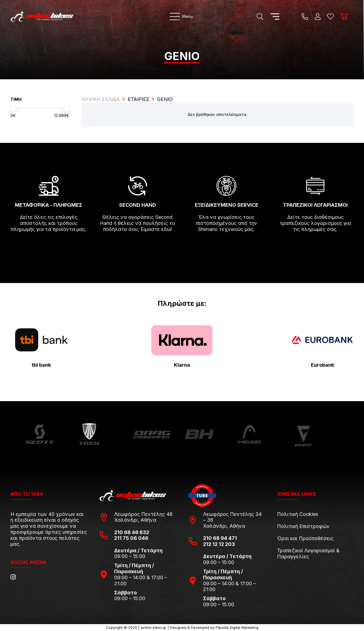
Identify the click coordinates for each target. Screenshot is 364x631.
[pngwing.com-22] (182, 340)
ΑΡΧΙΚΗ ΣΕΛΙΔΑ (101, 99)
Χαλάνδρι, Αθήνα (135, 520)
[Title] (305, 17)
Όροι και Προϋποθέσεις (305, 538)
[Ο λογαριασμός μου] (318, 17)
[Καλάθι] (344, 17)
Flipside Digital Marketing (237, 627)
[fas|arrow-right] (49, 245)
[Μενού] (181, 17)
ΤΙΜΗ (16, 99)
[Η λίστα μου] (330, 17)
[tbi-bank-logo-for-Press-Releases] (42, 340)
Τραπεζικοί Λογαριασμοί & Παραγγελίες (308, 554)
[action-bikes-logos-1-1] (44, 17)
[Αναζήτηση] (260, 17)
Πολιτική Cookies (298, 514)
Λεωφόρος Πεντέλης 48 (143, 514)
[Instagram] (13, 577)
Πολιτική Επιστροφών (303, 526)
